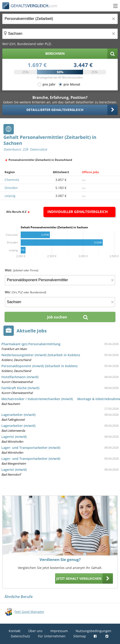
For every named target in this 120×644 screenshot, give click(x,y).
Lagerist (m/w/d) (14, 437)
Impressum (59, 631)
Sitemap (80, 636)
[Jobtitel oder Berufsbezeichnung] (60, 19)
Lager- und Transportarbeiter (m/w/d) (31, 448)
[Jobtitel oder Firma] (60, 280)
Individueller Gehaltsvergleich (77, 212)
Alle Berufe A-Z (16, 212)
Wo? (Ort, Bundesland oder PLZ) (27, 44)
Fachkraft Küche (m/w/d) (20, 388)
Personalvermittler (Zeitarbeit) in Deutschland (40, 160)
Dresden (11, 188)
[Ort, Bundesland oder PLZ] (60, 34)
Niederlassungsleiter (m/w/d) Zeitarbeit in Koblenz (41, 355)
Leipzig (10, 196)
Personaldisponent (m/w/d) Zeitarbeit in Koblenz (40, 366)
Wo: (26, 292)
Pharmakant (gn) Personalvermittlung (31, 344)
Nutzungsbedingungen (93, 631)
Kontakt (15, 631)
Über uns (35, 631)
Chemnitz (12, 180)
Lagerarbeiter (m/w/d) (18, 415)
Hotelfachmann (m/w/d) (20, 377)
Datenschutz (20, 636)
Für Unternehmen (52, 636)
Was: (22, 270)
